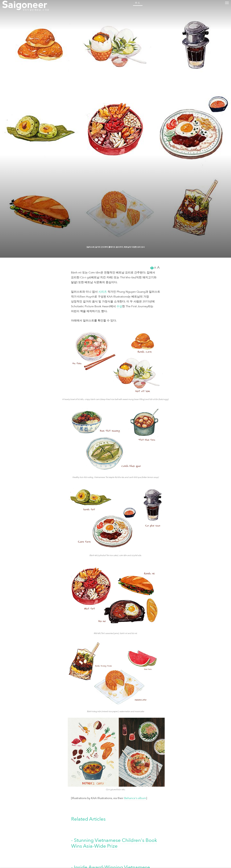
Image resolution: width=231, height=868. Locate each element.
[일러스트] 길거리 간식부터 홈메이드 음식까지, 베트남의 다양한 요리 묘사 (115, 852)
